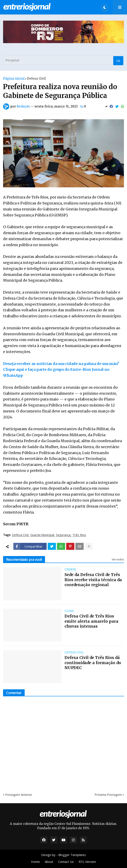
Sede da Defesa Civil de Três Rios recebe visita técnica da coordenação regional (93, 580)
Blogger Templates (72, 855)
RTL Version (87, 862)
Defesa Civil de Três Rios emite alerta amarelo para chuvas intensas (91, 621)
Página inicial (14, 79)
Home (35, 862)
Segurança (63, 535)
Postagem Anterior (19, 795)
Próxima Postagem (108, 795)
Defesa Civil (36, 79)
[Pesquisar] (63, 60)
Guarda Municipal (42, 535)
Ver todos (118, 559)
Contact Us (66, 862)
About (49, 862)
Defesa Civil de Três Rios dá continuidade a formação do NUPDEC (93, 663)
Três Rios (79, 535)
